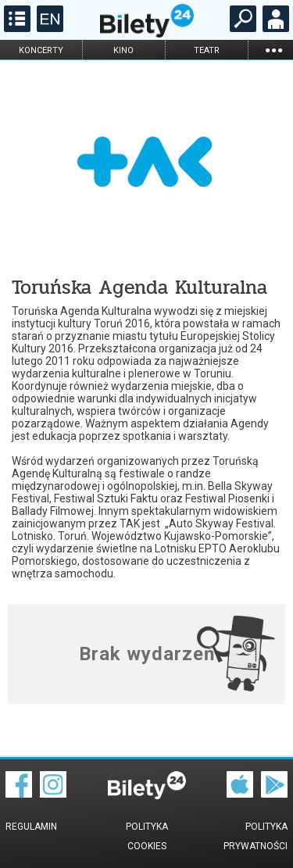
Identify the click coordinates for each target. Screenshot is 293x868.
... (273, 50)
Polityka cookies (147, 836)
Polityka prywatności (255, 836)
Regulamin (31, 827)
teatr (207, 50)
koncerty (41, 50)
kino (123, 50)
